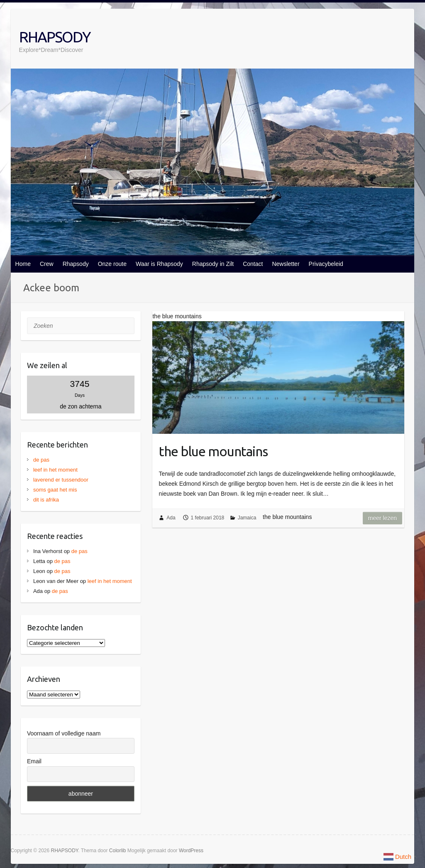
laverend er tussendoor (61, 480)
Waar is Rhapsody (159, 264)
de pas (41, 460)
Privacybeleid (326, 264)
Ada (171, 518)
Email (34, 761)
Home (23, 264)
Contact (253, 264)
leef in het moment (55, 470)
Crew (47, 264)
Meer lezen (382, 518)
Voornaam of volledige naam (64, 733)
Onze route (112, 264)
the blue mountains (213, 451)
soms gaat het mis (55, 490)
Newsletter (286, 264)
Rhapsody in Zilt (213, 264)
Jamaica (247, 518)
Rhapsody (76, 264)
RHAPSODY (55, 37)
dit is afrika (46, 500)
